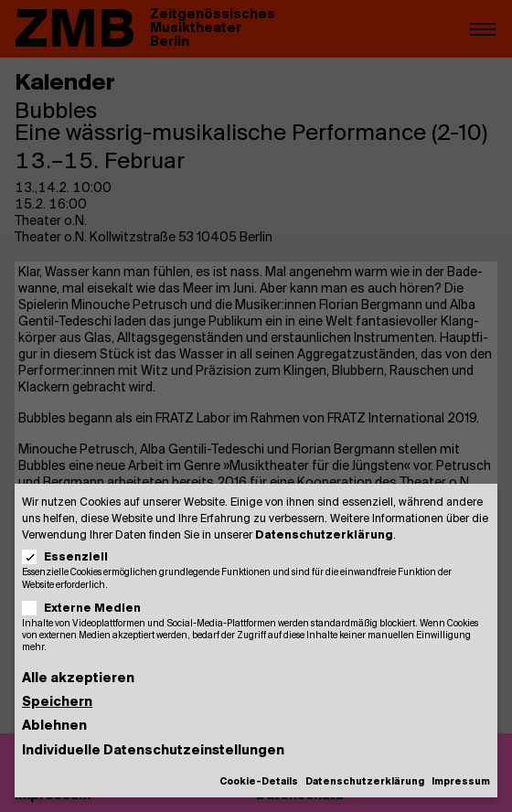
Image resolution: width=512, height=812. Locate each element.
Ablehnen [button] (54, 727)
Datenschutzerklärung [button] (365, 782)
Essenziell (71, 557)
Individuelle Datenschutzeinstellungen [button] (153, 751)
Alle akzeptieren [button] (78, 679)
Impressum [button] (461, 782)
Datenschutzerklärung (324, 535)
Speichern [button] (57, 703)
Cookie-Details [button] (259, 782)
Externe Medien (87, 609)
